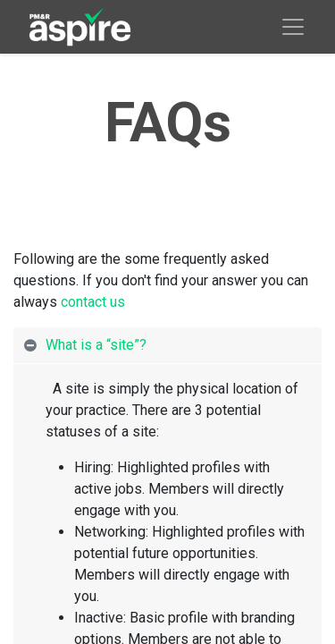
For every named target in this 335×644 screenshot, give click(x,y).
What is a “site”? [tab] (98, 345)
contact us (93, 302)
